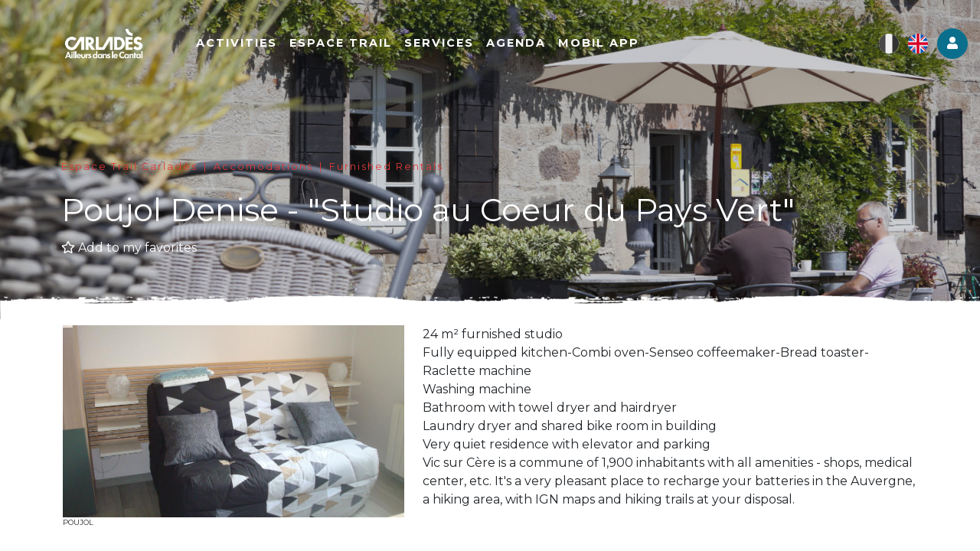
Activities (243, 44)
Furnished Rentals (386, 166)
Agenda (522, 44)
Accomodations (263, 166)
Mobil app (605, 44)
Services (445, 44)
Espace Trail (347, 44)
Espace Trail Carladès (129, 166)
